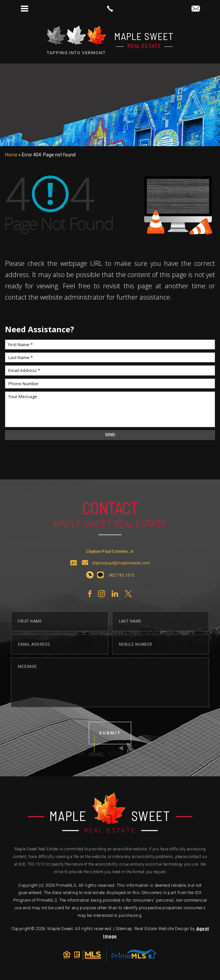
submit (110, 737)
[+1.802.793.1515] (90, 580)
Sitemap (124, 929)
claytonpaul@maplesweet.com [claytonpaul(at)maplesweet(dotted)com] (121, 568)
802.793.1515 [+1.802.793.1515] (32, 864)
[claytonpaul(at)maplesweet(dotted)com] (196, 9)
